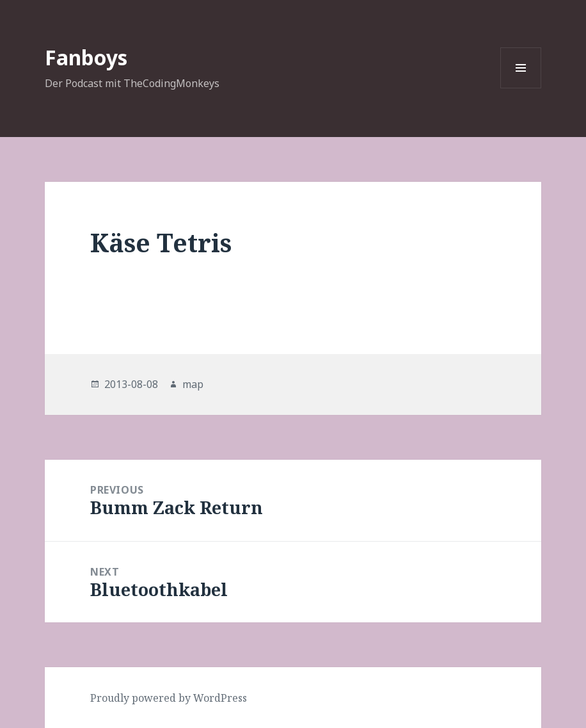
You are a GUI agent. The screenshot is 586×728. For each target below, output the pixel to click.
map (193, 384)
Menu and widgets (521, 88)
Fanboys (86, 57)
